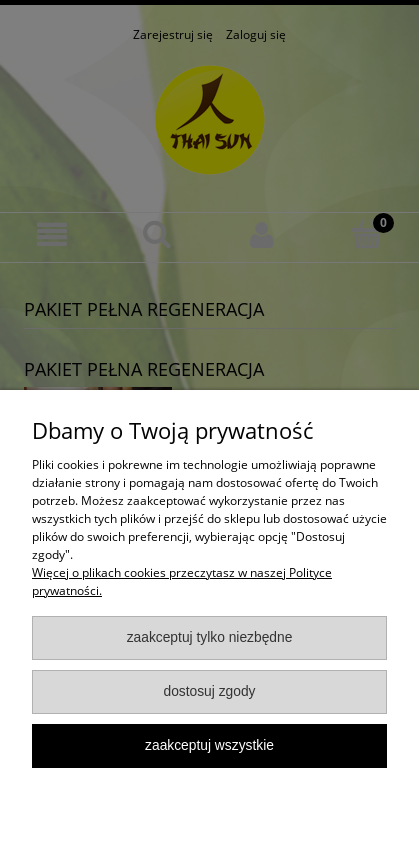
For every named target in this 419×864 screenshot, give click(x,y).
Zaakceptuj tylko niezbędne (210, 637)
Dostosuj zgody (209, 691)
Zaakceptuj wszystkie (209, 745)
